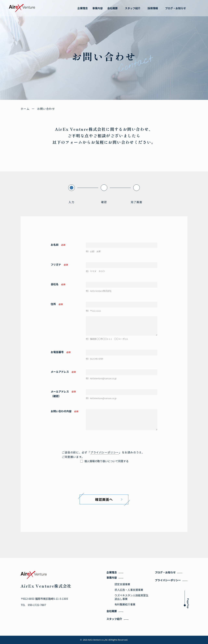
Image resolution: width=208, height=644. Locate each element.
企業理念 (112, 572)
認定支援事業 (122, 584)
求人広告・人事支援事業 (129, 590)
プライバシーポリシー (105, 452)
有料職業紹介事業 (125, 604)
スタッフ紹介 (114, 619)
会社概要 (112, 611)
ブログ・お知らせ (165, 572)
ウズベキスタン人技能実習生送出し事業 (131, 597)
